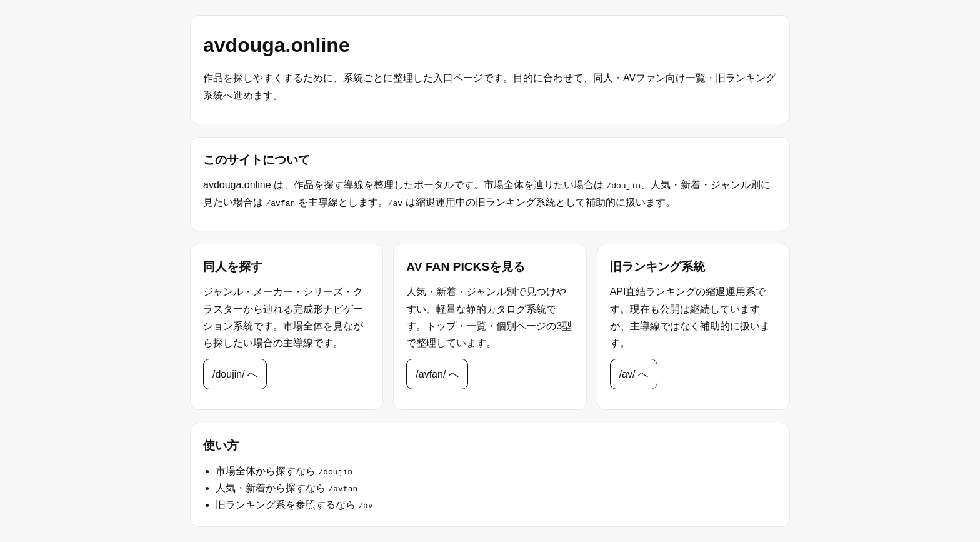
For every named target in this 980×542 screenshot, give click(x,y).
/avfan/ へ (437, 374)
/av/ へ (634, 374)
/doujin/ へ (235, 374)
